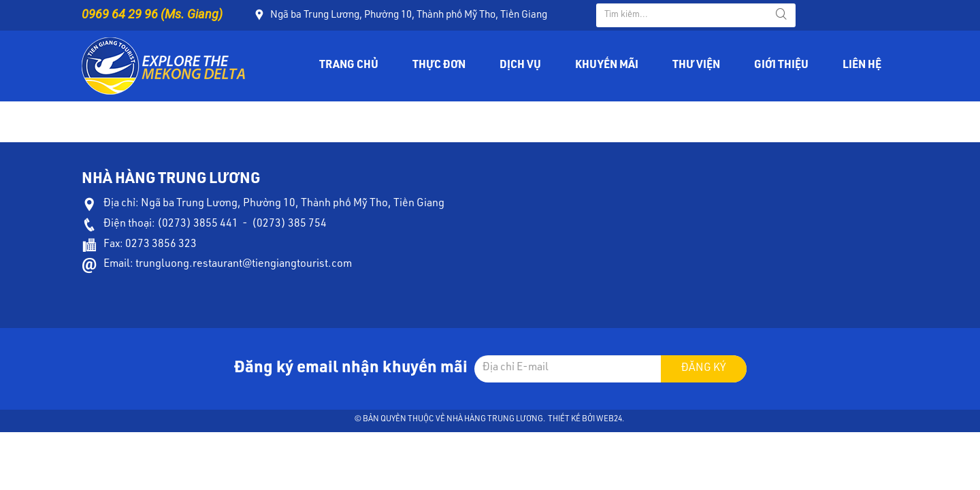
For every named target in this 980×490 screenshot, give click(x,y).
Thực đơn (439, 66)
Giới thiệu (781, 66)
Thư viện (696, 66)
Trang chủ (349, 66)
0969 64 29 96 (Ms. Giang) (152, 14)
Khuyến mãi (607, 66)
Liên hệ (862, 66)
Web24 (609, 419)
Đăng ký (704, 369)
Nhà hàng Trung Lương (495, 419)
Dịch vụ (520, 66)
